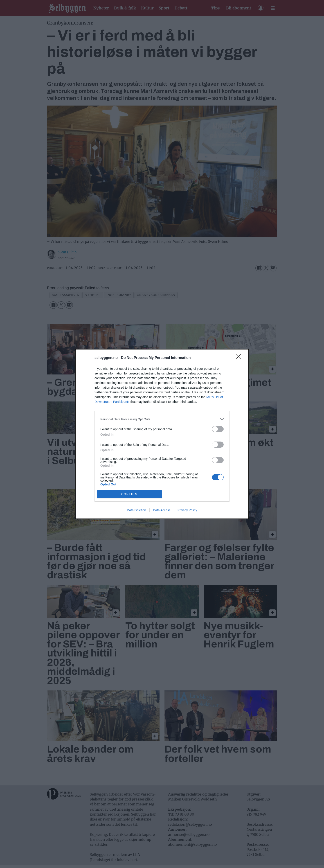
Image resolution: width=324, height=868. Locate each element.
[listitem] (162, 419)
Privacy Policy (187, 510)
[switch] (218, 429)
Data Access (162, 510)
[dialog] (162, 434)
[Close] (240, 358)
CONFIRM (129, 494)
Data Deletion (136, 510)
